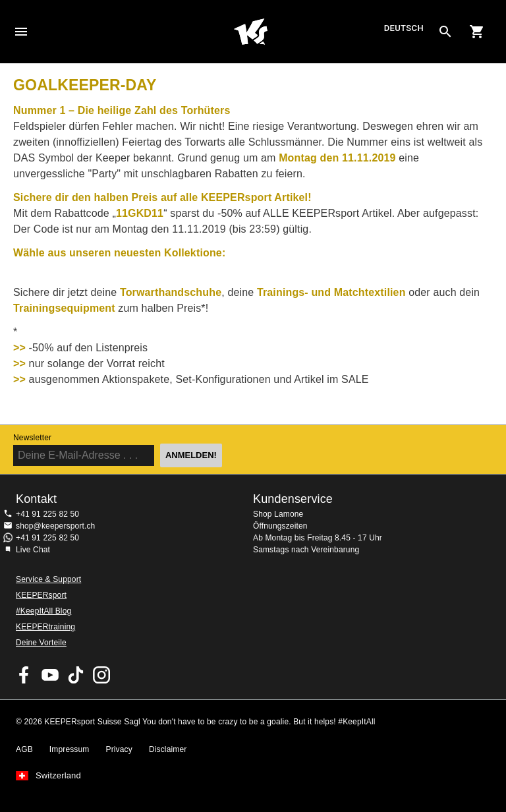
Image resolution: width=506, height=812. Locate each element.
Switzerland (58, 776)
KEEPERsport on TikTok (76, 675)
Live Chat (33, 550)
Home (251, 32)
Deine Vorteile (41, 643)
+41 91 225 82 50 (47, 514)
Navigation (21, 32)
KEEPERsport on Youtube (50, 675)
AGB (24, 749)
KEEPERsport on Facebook (24, 675)
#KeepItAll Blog (43, 611)
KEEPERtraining (45, 627)
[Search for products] (445, 32)
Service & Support (48, 579)
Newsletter (32, 438)
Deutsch (404, 29)
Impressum (70, 749)
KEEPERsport (41, 595)
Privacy (119, 749)
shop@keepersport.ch (55, 526)
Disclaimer (168, 749)
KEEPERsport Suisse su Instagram (101, 675)
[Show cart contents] (477, 32)
